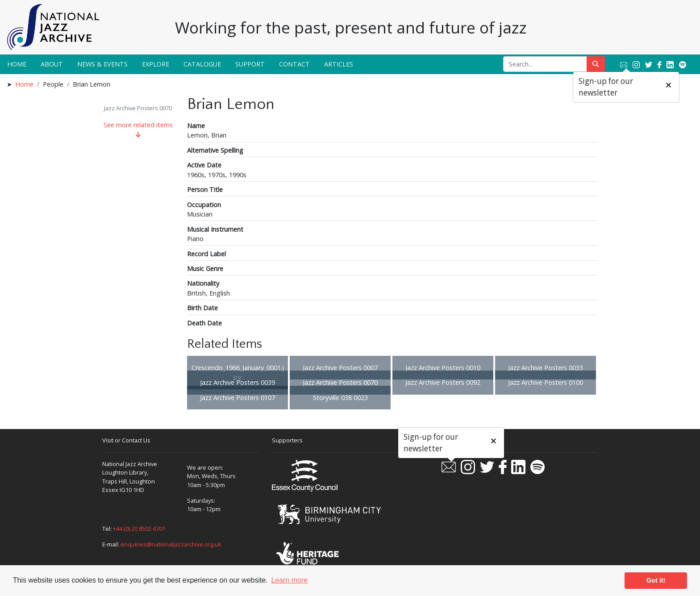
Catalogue (202, 64)
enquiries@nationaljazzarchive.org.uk (171, 544)
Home (17, 64)
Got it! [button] (656, 580)
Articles (339, 64)
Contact (294, 64)
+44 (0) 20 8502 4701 (139, 529)
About (52, 64)
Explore (156, 64)
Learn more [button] (289, 580)
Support (250, 64)
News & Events (102, 64)
